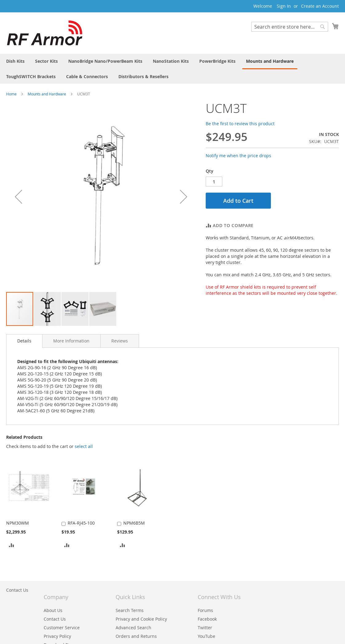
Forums (205, 610)
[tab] (24, 341)
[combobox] (290, 27)
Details (24, 341)
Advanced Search (133, 628)
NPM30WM (18, 523)
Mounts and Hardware (47, 94)
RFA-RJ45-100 (81, 523)
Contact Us (17, 590)
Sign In (284, 6)
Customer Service (62, 628)
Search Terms (130, 610)
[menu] (172, 69)
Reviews (120, 341)
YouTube (206, 636)
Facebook (207, 619)
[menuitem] (15, 61)
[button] (48, 309)
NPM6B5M (134, 523)
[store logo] (45, 33)
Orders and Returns (136, 636)
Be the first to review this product (240, 124)
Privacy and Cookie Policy (141, 619)
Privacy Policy (57, 636)
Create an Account (320, 6)
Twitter (205, 628)
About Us (53, 610)
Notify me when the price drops (238, 156)
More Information (71, 341)
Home (11, 94)
